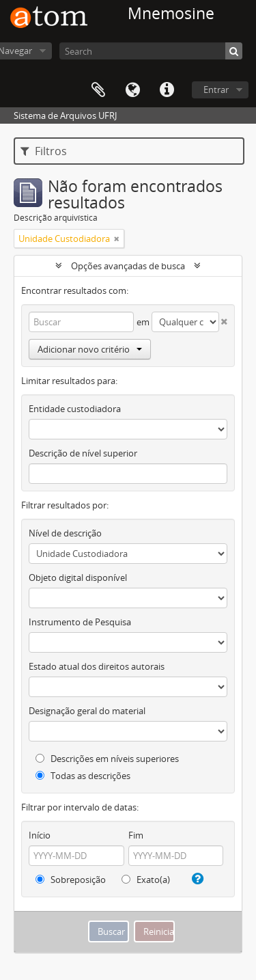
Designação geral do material (87, 711)
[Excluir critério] (223, 319)
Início (40, 835)
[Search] (151, 51)
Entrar (216, 90)
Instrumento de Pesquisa (80, 622)
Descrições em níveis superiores (107, 759)
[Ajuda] (196, 879)
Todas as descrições (83, 776)
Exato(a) (146, 880)
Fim (136, 835)
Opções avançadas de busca (128, 266)
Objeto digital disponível (78, 577)
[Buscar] (234, 51)
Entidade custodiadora (75, 409)
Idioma (132, 90)
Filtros (44, 151)
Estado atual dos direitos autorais (97, 666)
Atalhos (167, 90)
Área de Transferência (98, 90)
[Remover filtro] (117, 239)
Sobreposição (71, 880)
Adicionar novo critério (90, 349)
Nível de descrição (65, 533)
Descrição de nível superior (83, 453)
